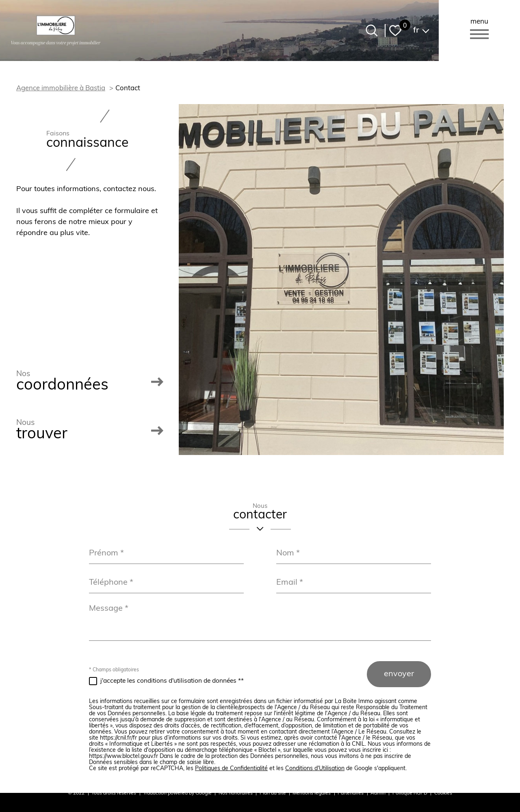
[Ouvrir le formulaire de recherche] (372, 30)
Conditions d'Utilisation (315, 769)
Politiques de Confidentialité (231, 769)
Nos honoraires (236, 793)
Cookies (443, 793)
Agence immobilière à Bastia (61, 89)
